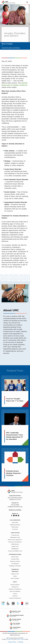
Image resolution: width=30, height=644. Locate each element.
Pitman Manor (15, 527)
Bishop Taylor (15, 557)
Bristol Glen (15, 523)
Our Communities (15, 520)
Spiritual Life (15, 587)
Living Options (15, 533)
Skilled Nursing (15, 544)
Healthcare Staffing (15, 510)
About (15, 582)
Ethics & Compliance (15, 591)
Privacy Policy (10, 639)
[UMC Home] (8, 2)
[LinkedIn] (18, 516)
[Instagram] (14, 516)
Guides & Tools (15, 574)
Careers (15, 594)
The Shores (15, 529)
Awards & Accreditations (15, 589)
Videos (15, 576)
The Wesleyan (15, 564)
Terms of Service (21, 639)
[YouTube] (16, 516)
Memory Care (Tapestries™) (15, 540)
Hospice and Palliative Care (15, 551)
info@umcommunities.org (15, 507)
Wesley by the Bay (15, 561)
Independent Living (15, 537)
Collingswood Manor (15, 525)
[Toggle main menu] (27, 2)
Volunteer (15, 596)
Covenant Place (15, 559)
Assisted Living (15, 535)
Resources (15, 571)
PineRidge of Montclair (15, 566)
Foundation (15, 569)
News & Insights (7, 44)
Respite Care (15, 546)
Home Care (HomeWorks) (15, 542)
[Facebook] (12, 516)
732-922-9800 (15, 505)
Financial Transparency (15, 598)
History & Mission (15, 585)
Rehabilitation (15, 549)
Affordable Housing (15, 554)
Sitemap (21, 642)
